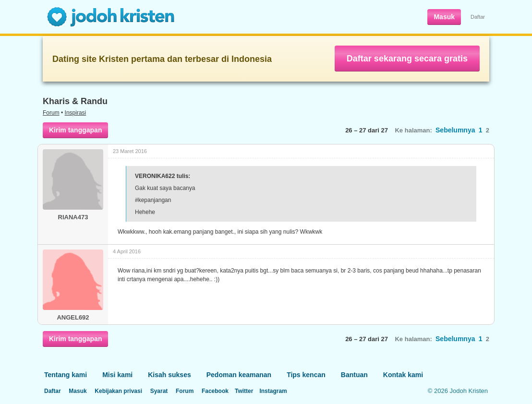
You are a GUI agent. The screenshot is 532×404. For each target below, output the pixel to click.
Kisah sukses (169, 375)
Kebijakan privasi (118, 391)
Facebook (215, 391)
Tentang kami (66, 375)
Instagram (273, 391)
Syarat (159, 391)
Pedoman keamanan (239, 375)
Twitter (244, 391)
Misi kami (117, 375)
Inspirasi (76, 113)
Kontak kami (403, 375)
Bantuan (354, 375)
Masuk (444, 17)
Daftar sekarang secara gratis (407, 59)
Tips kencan (306, 375)
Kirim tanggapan (75, 130)
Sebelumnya (455, 130)
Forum (51, 113)
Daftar (478, 17)
